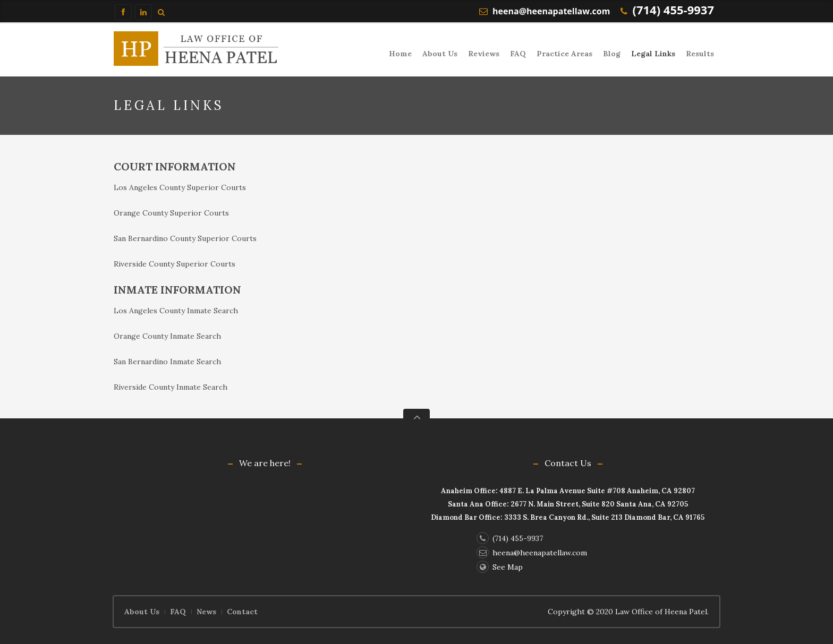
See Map (500, 567)
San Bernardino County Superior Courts (185, 238)
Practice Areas (564, 54)
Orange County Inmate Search (167, 336)
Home (400, 54)
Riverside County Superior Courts (175, 264)
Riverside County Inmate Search (171, 387)
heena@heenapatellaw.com (551, 11)
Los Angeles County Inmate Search (176, 311)
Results (700, 54)
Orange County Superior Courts (171, 213)
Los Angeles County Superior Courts (180, 187)
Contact (242, 612)
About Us (440, 54)
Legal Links (653, 54)
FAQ (518, 54)
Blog (612, 54)
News (206, 612)
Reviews (484, 54)
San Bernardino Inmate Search (167, 362)
